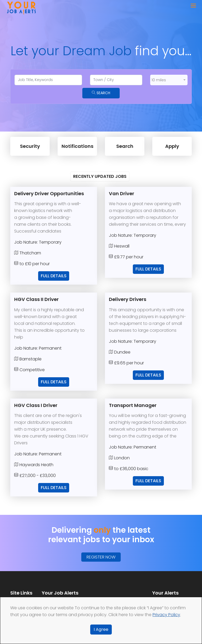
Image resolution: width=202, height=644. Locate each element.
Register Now (101, 557)
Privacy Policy (166, 615)
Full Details (54, 276)
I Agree (101, 629)
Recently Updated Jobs (100, 176)
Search (101, 93)
